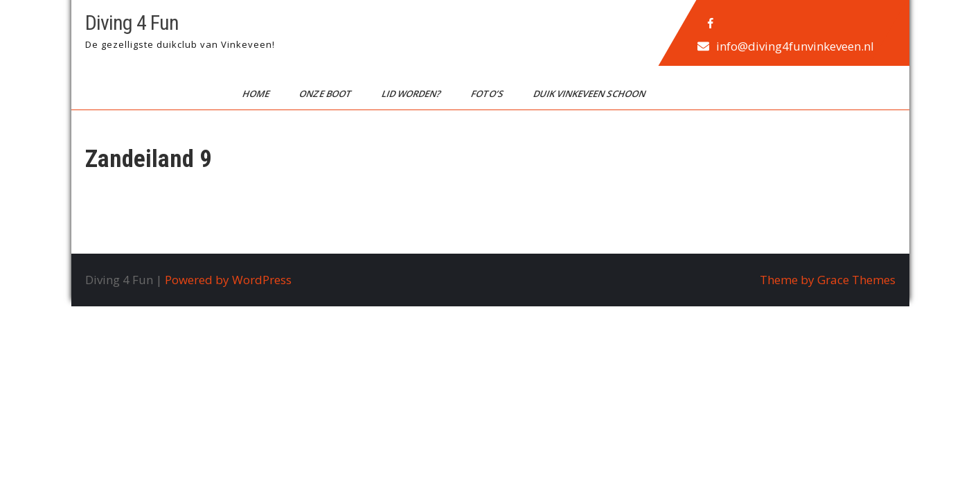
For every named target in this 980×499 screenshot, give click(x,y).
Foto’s (488, 94)
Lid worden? (412, 94)
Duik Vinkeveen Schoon (590, 94)
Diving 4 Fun (132, 23)
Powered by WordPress (228, 280)
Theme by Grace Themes (828, 280)
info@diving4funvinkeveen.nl (794, 46)
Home (256, 94)
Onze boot (326, 94)
